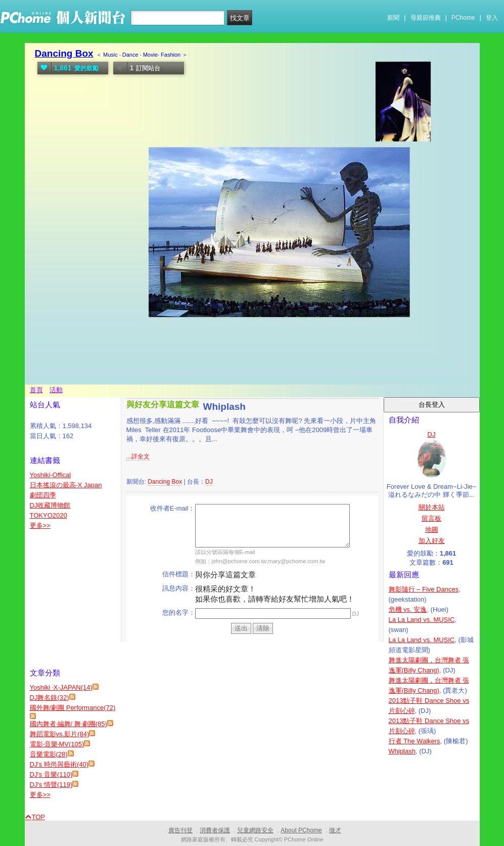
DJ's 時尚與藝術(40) (59, 764)
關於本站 (432, 507)
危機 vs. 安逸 (408, 609)
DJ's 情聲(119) (51, 785)
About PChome (301, 830)
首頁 (36, 390)
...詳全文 (138, 456)
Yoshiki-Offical (51, 475)
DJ (209, 482)
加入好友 (432, 541)
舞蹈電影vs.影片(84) (60, 734)
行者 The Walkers (415, 741)
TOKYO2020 (49, 515)
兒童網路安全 (255, 830)
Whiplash (402, 751)
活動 (56, 390)
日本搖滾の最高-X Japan (66, 485)
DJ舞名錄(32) (50, 697)
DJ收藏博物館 (50, 505)
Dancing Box (64, 53)
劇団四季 (43, 495)
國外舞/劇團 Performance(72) (73, 708)
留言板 (431, 518)
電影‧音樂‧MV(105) (57, 744)
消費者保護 (215, 830)
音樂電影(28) (49, 754)
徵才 (335, 830)
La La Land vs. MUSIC (422, 620)
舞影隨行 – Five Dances (424, 589)
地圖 (432, 530)
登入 (492, 18)
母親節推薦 (426, 18)
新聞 (393, 18)
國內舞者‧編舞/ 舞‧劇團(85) (68, 724)
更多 (40, 525)
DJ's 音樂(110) (51, 774)
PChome (463, 18)
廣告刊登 (180, 830)
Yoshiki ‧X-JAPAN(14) (61, 687)
